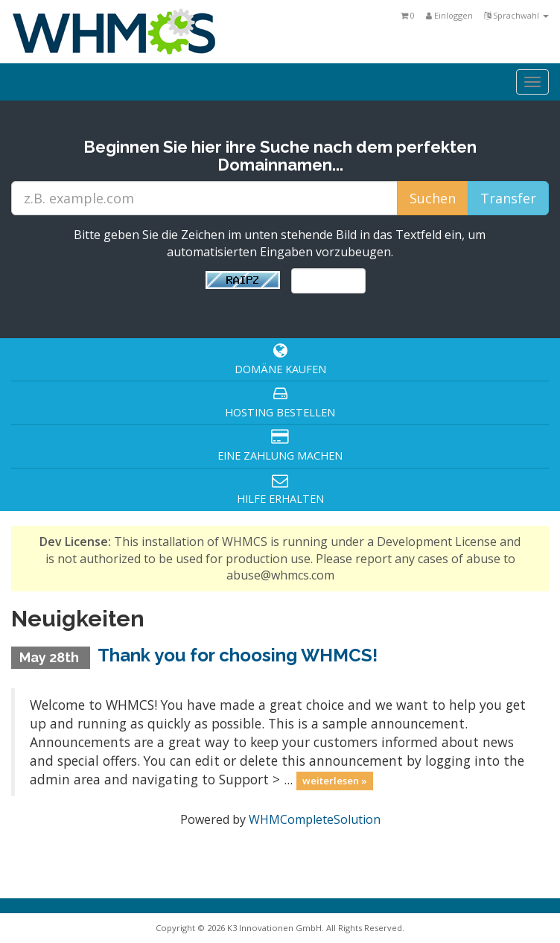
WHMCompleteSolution (315, 819)
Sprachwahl (516, 15)
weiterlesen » (335, 781)
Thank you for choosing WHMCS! (238, 655)
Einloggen (449, 15)
